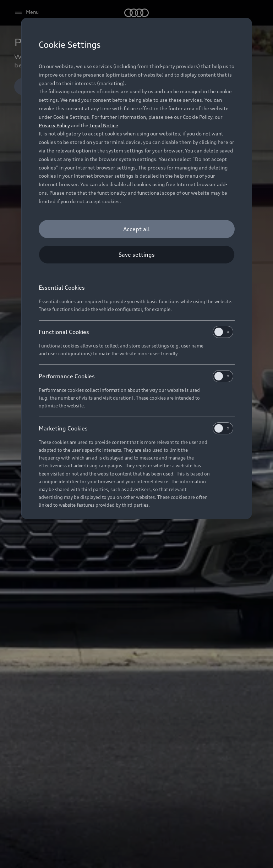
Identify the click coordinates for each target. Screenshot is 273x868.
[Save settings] (137, 255)
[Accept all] (137, 229)
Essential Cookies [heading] (62, 288)
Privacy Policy (54, 125)
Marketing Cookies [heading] (136, 428)
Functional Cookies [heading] (136, 332)
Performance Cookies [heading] (136, 376)
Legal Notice (104, 125)
